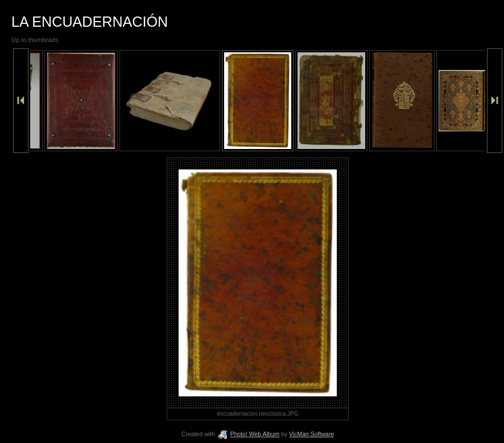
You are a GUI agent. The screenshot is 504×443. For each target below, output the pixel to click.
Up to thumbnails (35, 40)
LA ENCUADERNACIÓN (90, 22)
